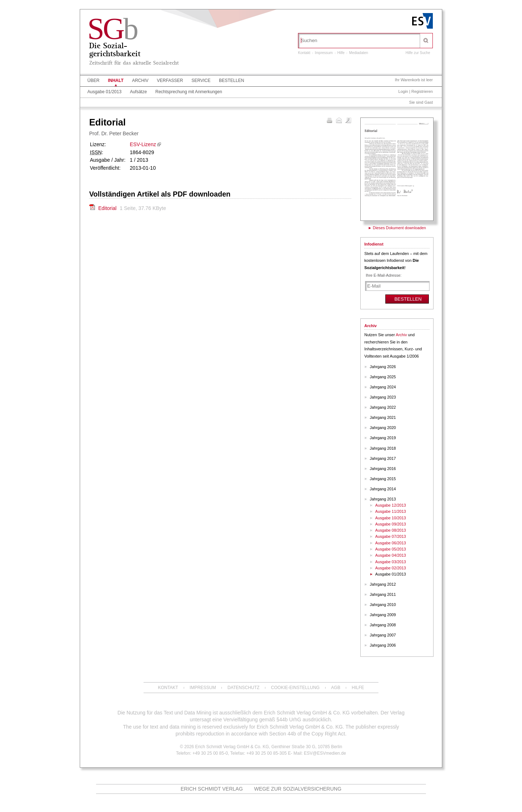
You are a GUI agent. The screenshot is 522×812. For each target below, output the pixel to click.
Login (403, 91)
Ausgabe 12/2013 (391, 505)
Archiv (140, 81)
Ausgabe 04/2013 (391, 555)
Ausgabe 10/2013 (391, 518)
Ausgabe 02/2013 (391, 568)
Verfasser (170, 81)
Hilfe (341, 53)
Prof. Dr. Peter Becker (114, 133)
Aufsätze (138, 92)
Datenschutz (243, 688)
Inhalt (116, 81)
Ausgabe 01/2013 (104, 92)
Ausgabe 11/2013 (391, 511)
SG (112, 29)
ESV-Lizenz (143, 144)
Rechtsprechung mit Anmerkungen (188, 92)
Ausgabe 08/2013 (391, 530)
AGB (335, 688)
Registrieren (422, 91)
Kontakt (304, 53)
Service (201, 81)
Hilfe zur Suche (418, 53)
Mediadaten (359, 53)
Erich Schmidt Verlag (212, 789)
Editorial (108, 208)
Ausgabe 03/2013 (391, 562)
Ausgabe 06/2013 (391, 543)
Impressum (324, 53)
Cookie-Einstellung (295, 688)
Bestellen (231, 81)
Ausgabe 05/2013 (391, 549)
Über (93, 81)
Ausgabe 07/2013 (391, 536)
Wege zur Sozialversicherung (298, 789)
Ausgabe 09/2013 (391, 524)
